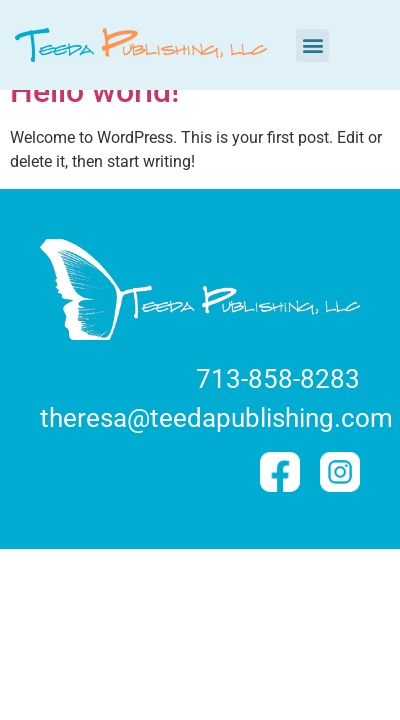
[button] (312, 45)
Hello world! (94, 91)
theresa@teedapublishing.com (216, 418)
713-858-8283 (278, 379)
